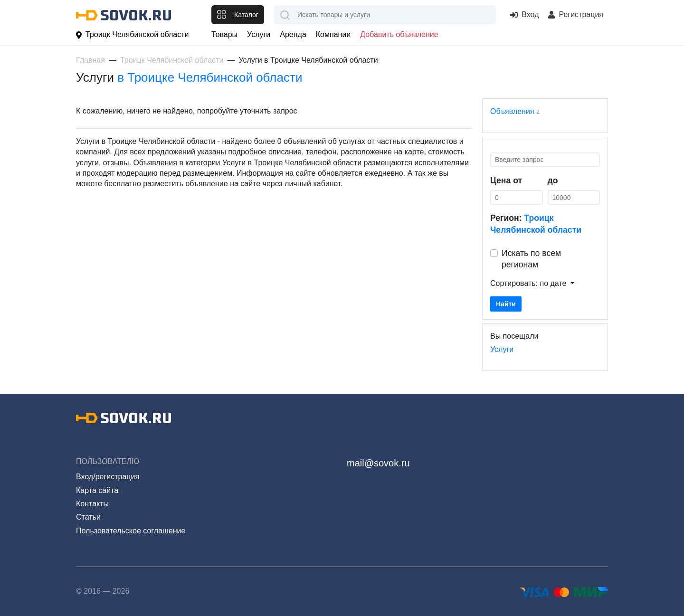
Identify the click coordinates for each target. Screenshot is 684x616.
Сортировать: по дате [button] (529, 283)
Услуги (259, 34)
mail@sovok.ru (378, 463)
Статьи (88, 517)
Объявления (512, 111)
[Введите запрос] (545, 160)
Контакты (92, 504)
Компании (333, 34)
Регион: (536, 224)
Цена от (506, 180)
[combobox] (385, 15)
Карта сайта (97, 490)
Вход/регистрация (108, 477)
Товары (224, 34)
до (553, 180)
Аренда (293, 34)
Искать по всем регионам (531, 259)
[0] (517, 197)
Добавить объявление (399, 34)
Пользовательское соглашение (131, 531)
